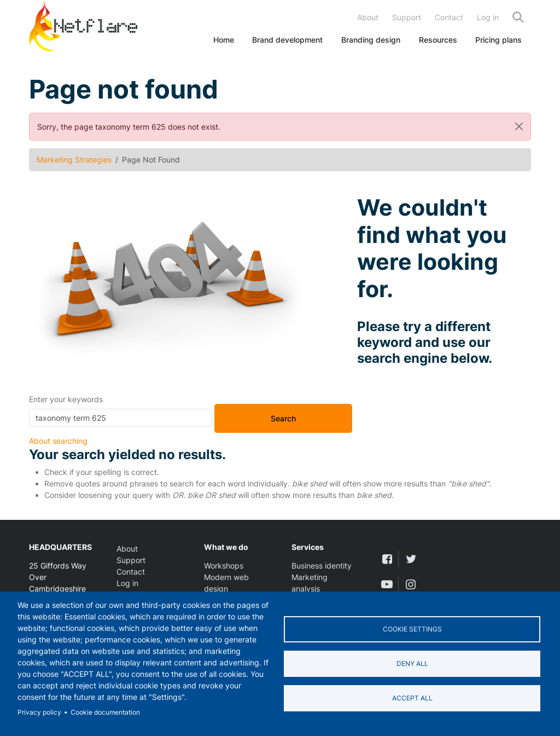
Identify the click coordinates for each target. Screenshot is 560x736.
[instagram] (410, 584)
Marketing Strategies (74, 160)
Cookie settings (412, 629)
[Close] (519, 127)
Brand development (287, 40)
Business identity (322, 566)
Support (407, 17)
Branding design (371, 40)
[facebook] (387, 559)
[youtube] (387, 584)
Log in (488, 17)
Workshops (224, 566)
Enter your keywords (66, 399)
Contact (449, 17)
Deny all (412, 663)
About (368, 17)
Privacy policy (39, 712)
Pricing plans (498, 40)
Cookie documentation (105, 712)
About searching (58, 441)
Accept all (412, 698)
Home (224, 40)
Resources (438, 40)
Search (518, 17)
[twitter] (410, 559)
